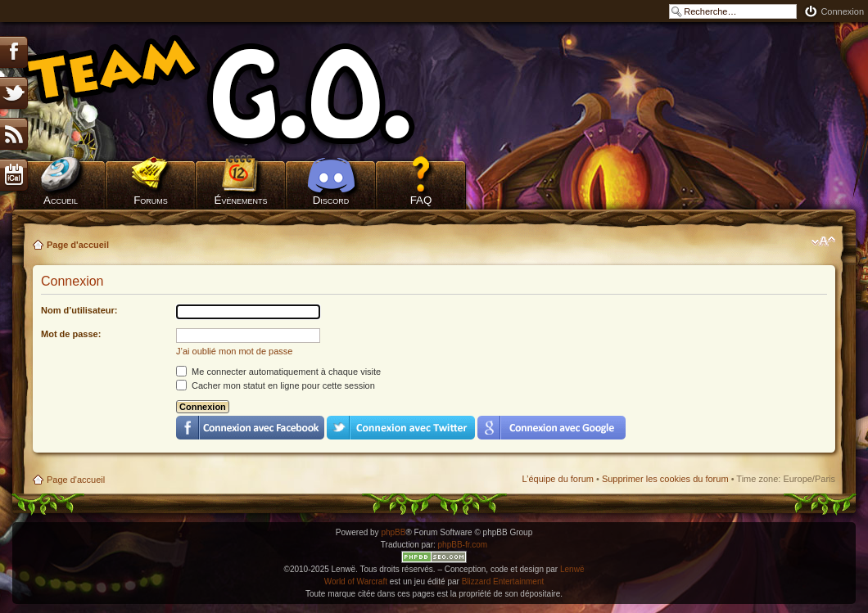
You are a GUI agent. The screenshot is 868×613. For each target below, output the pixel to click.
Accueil (61, 200)
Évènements (241, 200)
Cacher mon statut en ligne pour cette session (276, 385)
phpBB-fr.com (463, 545)
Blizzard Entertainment (503, 581)
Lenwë (572, 569)
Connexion (842, 11)
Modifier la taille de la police (823, 241)
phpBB (393, 532)
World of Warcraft (356, 581)
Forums (151, 200)
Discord (331, 200)
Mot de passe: (71, 334)
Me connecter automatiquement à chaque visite (278, 372)
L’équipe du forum (557, 479)
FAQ (421, 200)
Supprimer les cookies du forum (665, 479)
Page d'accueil (78, 245)
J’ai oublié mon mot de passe (234, 351)
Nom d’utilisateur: (79, 310)
